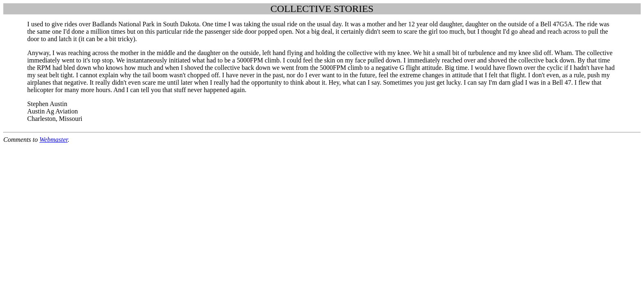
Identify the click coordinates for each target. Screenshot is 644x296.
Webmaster (54, 140)
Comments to (21, 140)
